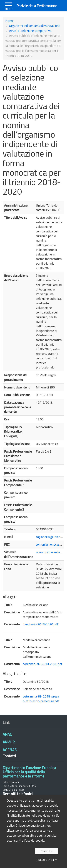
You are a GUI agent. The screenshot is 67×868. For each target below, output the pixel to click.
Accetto (47, 851)
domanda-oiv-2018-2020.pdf (43, 664)
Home (9, 21)
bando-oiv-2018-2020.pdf (40, 624)
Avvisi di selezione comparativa (30, 31)
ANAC (7, 734)
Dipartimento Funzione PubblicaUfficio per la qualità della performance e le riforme (29, 772)
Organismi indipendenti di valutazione (35, 26)
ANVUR (9, 742)
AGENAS (10, 750)
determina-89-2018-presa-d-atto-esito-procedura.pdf (41, 699)
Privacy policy (47, 860)
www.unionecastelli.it (50, 552)
